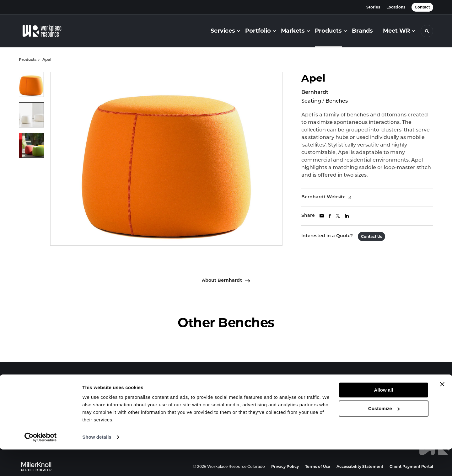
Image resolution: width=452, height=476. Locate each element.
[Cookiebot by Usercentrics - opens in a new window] (41, 464)
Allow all (384, 417)
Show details (97, 464)
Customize (384, 435)
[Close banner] (442, 411)
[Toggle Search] (427, 31)
